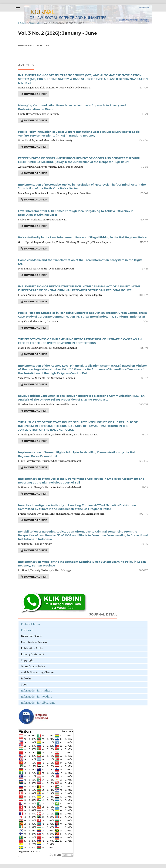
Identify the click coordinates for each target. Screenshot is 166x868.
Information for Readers (36, 696)
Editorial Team (30, 624)
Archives (35, 23)
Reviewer (27, 630)
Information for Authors (36, 690)
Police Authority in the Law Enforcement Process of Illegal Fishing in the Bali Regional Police (82, 237)
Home (22, 23)
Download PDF (35, 94)
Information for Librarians (38, 703)
